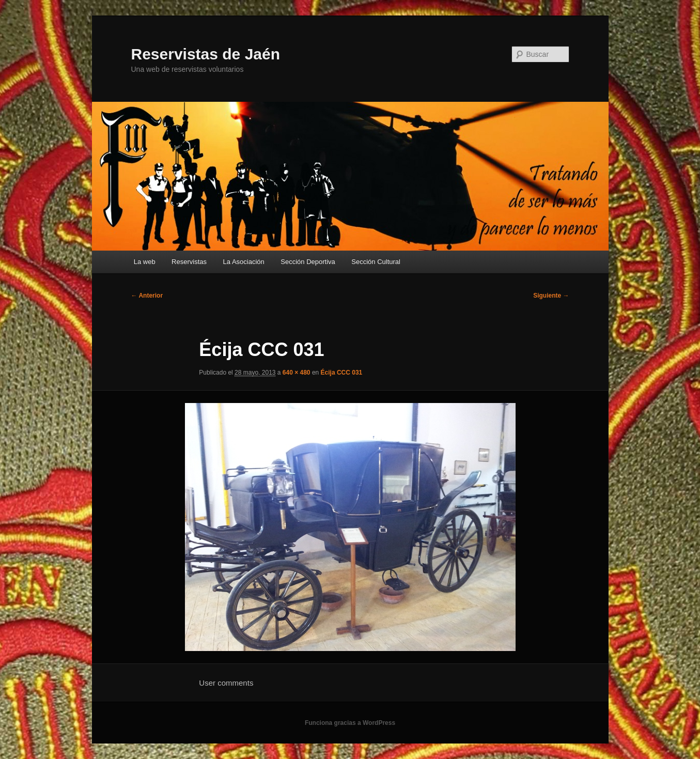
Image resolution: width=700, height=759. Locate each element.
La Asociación (244, 262)
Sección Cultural (376, 262)
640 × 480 (297, 373)
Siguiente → (551, 296)
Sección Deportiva (308, 262)
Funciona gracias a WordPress (350, 723)
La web (145, 262)
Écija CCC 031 (342, 373)
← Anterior (147, 296)
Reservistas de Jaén (206, 54)
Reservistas (189, 262)
